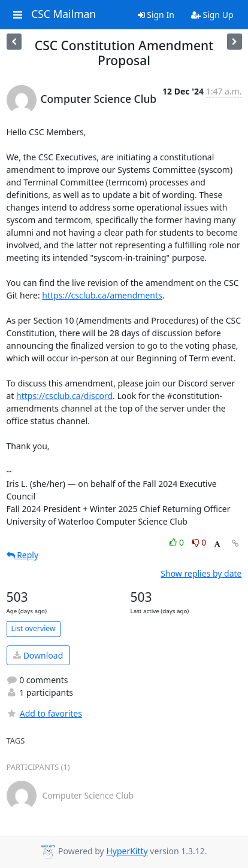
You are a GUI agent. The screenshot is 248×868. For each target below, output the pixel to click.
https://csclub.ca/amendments (102, 295)
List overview (34, 628)
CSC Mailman (63, 14)
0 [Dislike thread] (199, 542)
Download (38, 655)
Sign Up (212, 15)
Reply (23, 555)
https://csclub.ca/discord (64, 396)
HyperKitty (127, 851)
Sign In (156, 15)
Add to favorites (44, 713)
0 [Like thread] (178, 542)
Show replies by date (201, 573)
